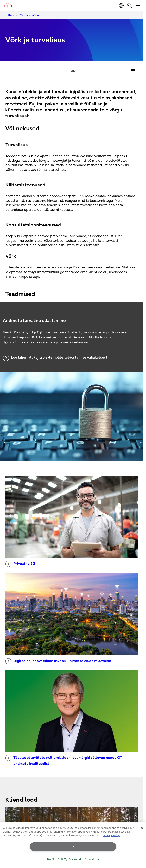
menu (103, 71)
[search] (130, 5)
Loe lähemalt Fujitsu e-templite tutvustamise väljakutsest (55, 358)
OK (73, 847)
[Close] (142, 828)
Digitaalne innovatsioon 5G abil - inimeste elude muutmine (58, 661)
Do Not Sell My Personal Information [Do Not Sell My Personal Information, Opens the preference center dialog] (73, 859)
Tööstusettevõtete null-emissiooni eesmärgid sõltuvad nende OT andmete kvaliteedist (64, 760)
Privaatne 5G (20, 564)
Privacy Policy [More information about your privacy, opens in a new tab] (111, 835)
